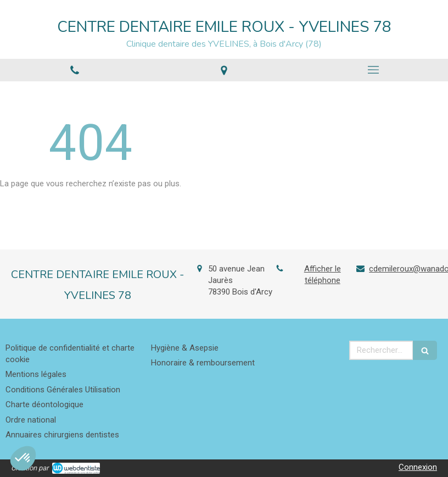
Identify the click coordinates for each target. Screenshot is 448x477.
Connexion (418, 467)
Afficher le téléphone (323, 274)
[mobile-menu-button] (373, 70)
